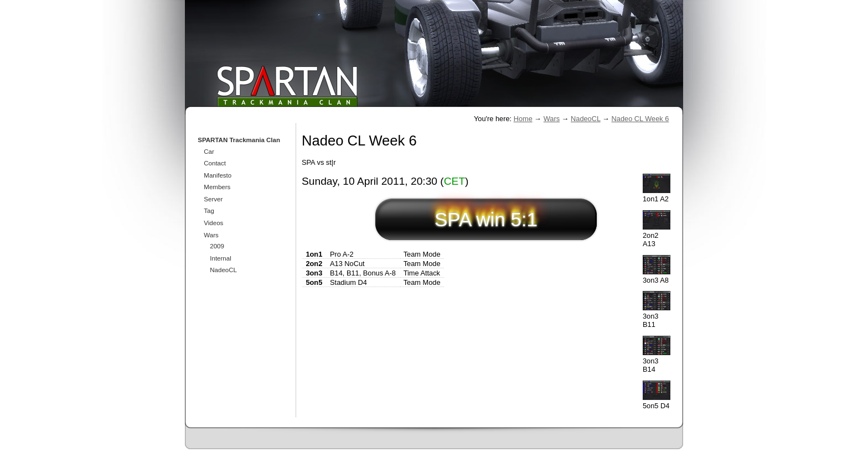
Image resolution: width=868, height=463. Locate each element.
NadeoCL (586, 119)
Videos (213, 223)
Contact (215, 163)
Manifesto (218, 175)
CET (454, 181)
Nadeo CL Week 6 (640, 119)
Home (523, 119)
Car (209, 152)
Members (217, 187)
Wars (552, 119)
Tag (209, 211)
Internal (220, 258)
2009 (217, 246)
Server (213, 199)
